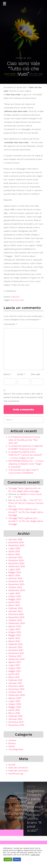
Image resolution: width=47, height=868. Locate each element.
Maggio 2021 (15, 671)
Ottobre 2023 (15, 587)
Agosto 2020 (15, 698)
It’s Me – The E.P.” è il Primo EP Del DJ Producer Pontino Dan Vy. (26, 503)
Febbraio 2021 (15, 680)
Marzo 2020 (14, 713)
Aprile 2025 (14, 551)
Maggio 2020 (15, 707)
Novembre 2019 (16, 725)
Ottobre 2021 (15, 656)
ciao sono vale (17, 300)
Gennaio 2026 (15, 539)
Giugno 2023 (15, 596)
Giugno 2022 (15, 632)
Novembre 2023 (16, 584)
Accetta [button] (8, 859)
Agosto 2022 (15, 626)
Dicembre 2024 (16, 560)
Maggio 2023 (15, 599)
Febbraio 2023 (16, 608)
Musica (16, 297)
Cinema (12, 740)
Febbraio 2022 (16, 644)
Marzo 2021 (14, 677)
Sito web (35, 374)
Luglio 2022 (14, 629)
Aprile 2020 (14, 710)
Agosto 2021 (15, 662)
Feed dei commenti (18, 771)
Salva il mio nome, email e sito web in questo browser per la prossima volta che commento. (23, 397)
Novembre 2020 (16, 689)
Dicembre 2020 (16, 686)
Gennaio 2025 (15, 557)
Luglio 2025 (14, 548)
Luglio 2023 (14, 593)
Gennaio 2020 (15, 719)
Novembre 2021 (16, 653)
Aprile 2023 (14, 602)
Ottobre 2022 (15, 620)
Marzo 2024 (14, 575)
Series (12, 746)
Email (21, 374)
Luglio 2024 (14, 569)
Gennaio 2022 (15, 647)
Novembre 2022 (16, 617)
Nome (8, 374)
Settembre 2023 (17, 590)
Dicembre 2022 (16, 614)
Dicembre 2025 (16, 542)
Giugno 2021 (15, 668)
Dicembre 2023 (16, 581)
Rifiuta (17, 859)
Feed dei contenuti (18, 768)
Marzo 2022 (14, 641)
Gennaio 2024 (15, 578)
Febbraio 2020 (16, 716)
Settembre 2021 (16, 659)
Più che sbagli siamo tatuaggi (24, 491)
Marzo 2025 (14, 554)
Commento (10, 324)
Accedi (12, 765)
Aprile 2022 (14, 638)
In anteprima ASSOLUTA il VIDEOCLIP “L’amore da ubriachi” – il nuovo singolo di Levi (25, 455)
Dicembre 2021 (16, 650)
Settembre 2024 (17, 566)
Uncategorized (16, 749)
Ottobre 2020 (15, 692)
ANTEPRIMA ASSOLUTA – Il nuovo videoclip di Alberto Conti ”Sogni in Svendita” (26, 464)
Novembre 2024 (16, 563)
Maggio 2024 (15, 572)
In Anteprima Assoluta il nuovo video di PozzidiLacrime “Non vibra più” (24, 440)
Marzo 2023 (14, 605)
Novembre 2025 (16, 545)
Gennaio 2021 (15, 683)
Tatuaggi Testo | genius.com (23, 488)
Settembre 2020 (17, 695)
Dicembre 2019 (16, 722)
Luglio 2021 (14, 665)
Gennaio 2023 (15, 611)
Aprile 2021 (14, 674)
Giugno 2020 (15, 704)
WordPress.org (16, 774)
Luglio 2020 (14, 701)
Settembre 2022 (17, 623)
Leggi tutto (35, 855)
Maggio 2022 (15, 635)
